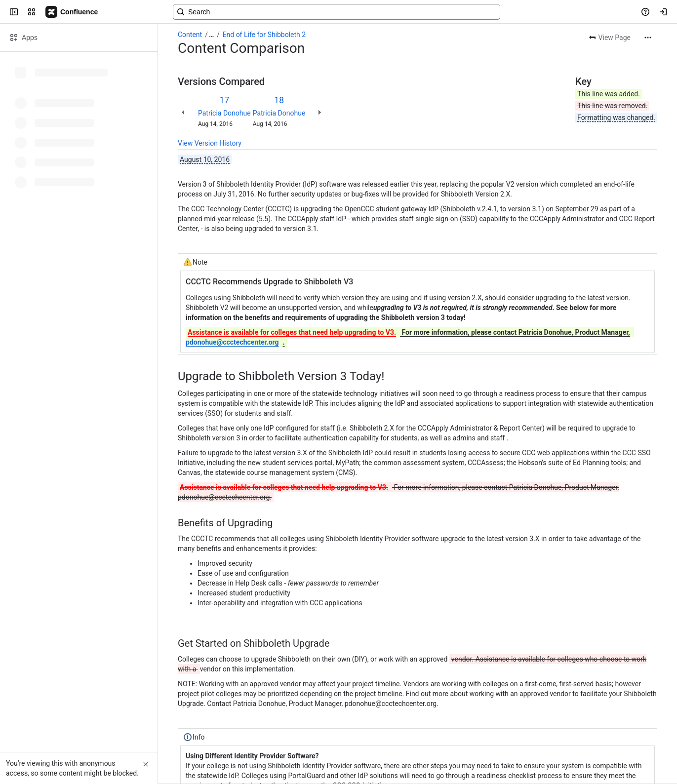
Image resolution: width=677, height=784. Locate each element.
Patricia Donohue (224, 113)
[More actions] (648, 38)
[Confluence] (72, 12)
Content (190, 35)
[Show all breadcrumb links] (211, 35)
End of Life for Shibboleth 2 (264, 35)
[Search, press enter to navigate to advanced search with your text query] (337, 12)
